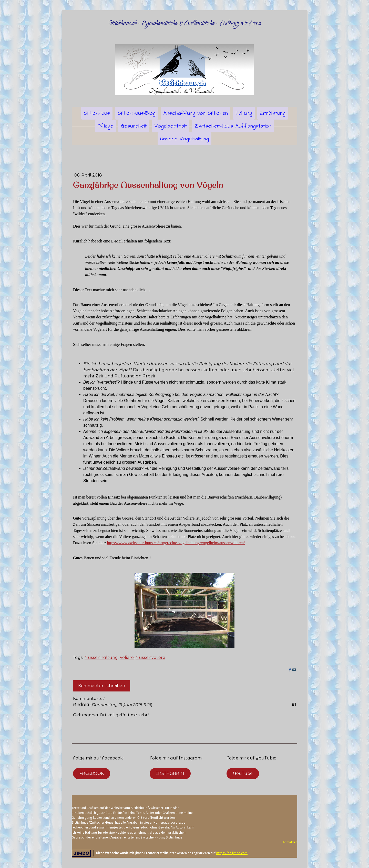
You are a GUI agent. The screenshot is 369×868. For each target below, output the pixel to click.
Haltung (244, 113)
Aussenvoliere (150, 657)
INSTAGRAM (170, 773)
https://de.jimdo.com (232, 853)
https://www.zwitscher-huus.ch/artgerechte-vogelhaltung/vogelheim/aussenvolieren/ (176, 543)
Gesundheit (134, 126)
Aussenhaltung (101, 657)
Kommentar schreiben (102, 686)
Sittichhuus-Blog (137, 113)
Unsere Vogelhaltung (184, 139)
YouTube (243, 773)
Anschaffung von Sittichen (196, 113)
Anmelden (290, 842)
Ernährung (273, 113)
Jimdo (81, 853)
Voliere (127, 657)
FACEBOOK (92, 773)
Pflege (105, 126)
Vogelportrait (171, 126)
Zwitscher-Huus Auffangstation (233, 126)
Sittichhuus (97, 113)
